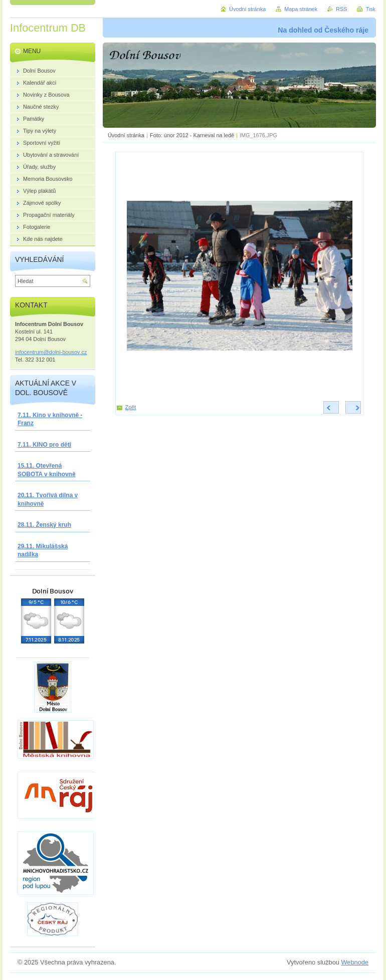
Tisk (370, 9)
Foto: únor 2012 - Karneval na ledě (192, 135)
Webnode (355, 962)
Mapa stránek (301, 9)
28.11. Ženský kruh (44, 525)
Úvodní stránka (126, 135)
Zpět (131, 407)
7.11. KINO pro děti (44, 445)
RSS (341, 9)
